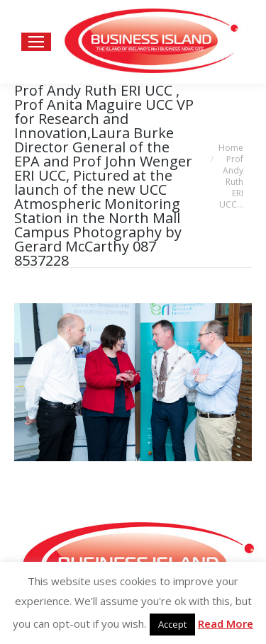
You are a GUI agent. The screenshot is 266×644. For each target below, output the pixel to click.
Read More (226, 623)
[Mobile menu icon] (36, 42)
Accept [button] (172, 624)
